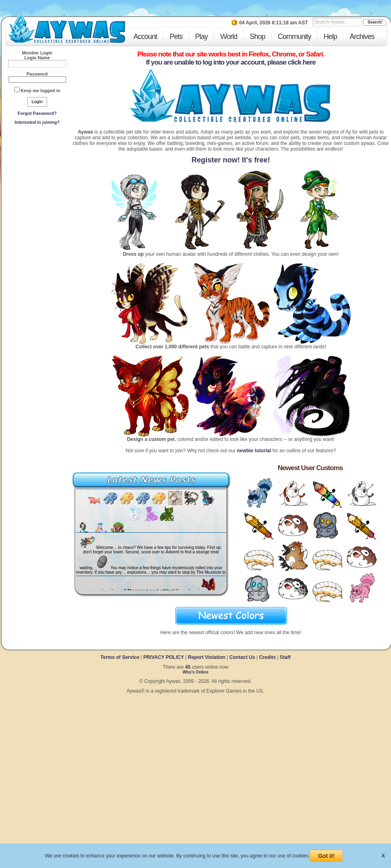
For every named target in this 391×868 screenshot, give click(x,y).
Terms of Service (121, 657)
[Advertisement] (37, 187)
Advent (172, 552)
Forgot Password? (37, 113)
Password (37, 74)
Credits (267, 657)
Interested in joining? (37, 122)
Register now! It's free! (231, 160)
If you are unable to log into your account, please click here (231, 62)
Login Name (37, 58)
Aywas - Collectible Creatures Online (67, 27)
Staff (285, 657)
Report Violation (206, 657)
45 (188, 667)
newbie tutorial (254, 451)
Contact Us (242, 657)
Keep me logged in (41, 91)
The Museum (209, 572)
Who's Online (195, 672)
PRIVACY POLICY (163, 657)
